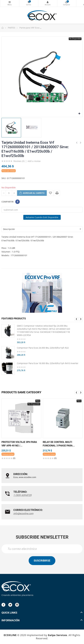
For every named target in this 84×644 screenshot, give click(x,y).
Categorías (10, 2)
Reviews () (19, 161)
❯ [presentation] (81, 319)
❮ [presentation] (76, 319)
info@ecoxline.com (23, 513)
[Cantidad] (9, 193)
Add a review (34, 161)
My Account (48, 2)
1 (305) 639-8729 (22, 495)
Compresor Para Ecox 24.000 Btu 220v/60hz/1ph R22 (43, 348)
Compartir (18, 202)
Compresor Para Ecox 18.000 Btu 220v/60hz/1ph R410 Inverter (48, 363)
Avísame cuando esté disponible (42, 217)
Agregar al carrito (32, 193)
